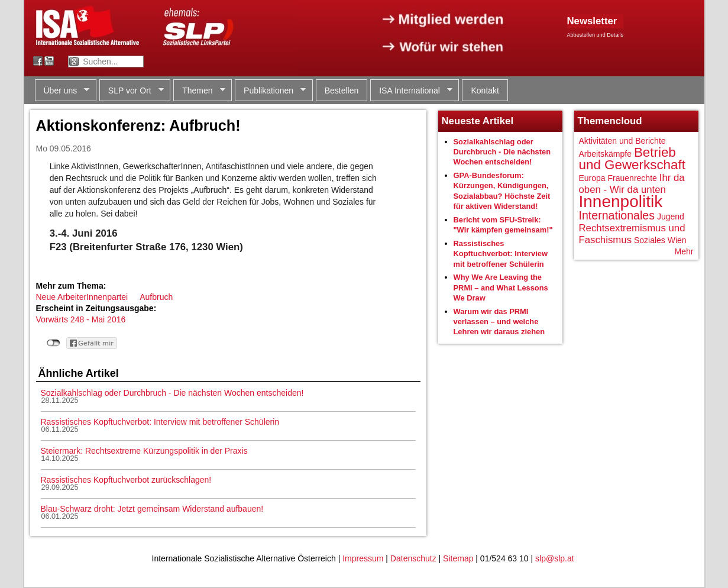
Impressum (363, 558)
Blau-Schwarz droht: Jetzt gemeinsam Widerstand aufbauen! (152, 509)
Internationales (617, 215)
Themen (199, 91)
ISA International (411, 91)
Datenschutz (413, 558)
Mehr (684, 251)
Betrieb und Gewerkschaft (632, 159)
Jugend (671, 217)
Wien (677, 240)
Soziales (650, 240)
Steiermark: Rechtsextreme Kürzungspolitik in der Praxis (144, 451)
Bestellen (342, 91)
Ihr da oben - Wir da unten (632, 184)
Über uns (62, 91)
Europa (592, 178)
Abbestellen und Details (596, 35)
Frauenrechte (632, 178)
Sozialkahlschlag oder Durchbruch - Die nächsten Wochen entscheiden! (172, 393)
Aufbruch (156, 297)
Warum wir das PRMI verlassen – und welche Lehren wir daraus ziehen (499, 322)
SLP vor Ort (132, 91)
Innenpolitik (621, 201)
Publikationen (270, 91)
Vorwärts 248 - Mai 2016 (81, 319)
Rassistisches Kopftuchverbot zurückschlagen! (126, 480)
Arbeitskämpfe (605, 154)
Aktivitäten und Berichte (622, 141)
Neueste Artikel (478, 121)
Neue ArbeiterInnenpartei (82, 297)
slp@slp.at (555, 558)
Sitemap (458, 558)
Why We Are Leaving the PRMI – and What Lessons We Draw (501, 287)
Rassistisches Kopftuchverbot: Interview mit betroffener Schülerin (160, 422)
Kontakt (485, 91)
